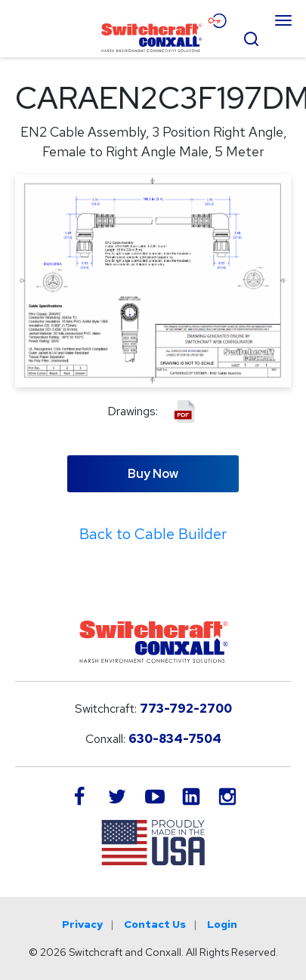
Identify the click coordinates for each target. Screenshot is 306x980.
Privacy (82, 924)
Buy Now (153, 474)
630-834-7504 (175, 739)
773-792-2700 (186, 709)
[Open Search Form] (251, 37)
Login (222, 924)
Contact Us (155, 924)
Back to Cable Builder (153, 534)
